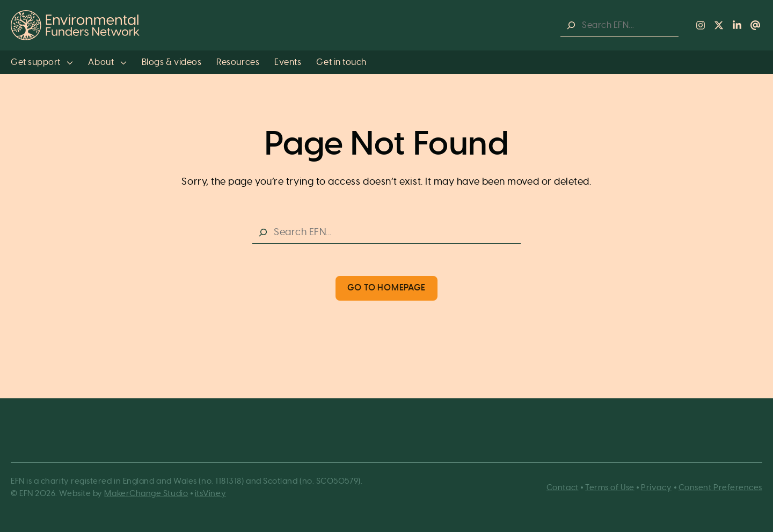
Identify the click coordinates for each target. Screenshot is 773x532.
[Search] (571, 25)
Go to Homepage (386, 288)
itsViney (210, 494)
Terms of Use (610, 488)
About (107, 62)
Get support (42, 62)
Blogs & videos (172, 62)
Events (288, 62)
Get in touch (341, 62)
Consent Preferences (720, 488)
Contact (563, 488)
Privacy (656, 488)
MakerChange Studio (146, 494)
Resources (238, 62)
